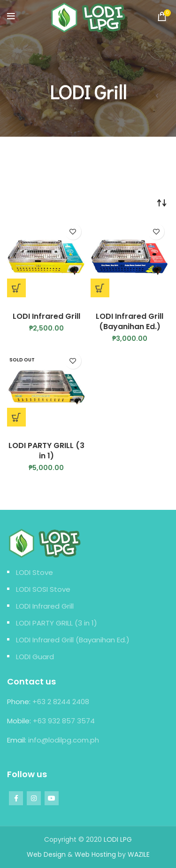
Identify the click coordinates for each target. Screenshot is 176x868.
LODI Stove (34, 572)
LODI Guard (35, 657)
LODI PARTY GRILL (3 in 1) (46, 451)
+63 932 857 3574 (64, 721)
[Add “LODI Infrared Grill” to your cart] (16, 288)
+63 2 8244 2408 (61, 702)
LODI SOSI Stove (43, 589)
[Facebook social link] (16, 798)
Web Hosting (95, 854)
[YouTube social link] (52, 798)
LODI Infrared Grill (46, 316)
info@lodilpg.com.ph (64, 740)
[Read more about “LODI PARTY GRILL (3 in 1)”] (16, 417)
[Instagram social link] (34, 798)
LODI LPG (118, 839)
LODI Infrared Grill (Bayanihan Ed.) (130, 321)
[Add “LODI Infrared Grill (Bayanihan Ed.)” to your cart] (100, 288)
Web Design (46, 854)
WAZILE (139, 854)
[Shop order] (162, 202)
